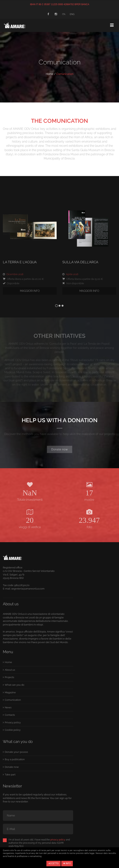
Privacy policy (13, 722)
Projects (9, 677)
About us (10, 670)
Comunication (13, 700)
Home (50, 74)
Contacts (10, 715)
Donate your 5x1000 (16, 752)
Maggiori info (30, 291)
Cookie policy (13, 730)
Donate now (60, 449)
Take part (10, 775)
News (8, 707)
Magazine (10, 692)
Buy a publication (15, 759)
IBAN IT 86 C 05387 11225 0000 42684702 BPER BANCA (60, 4)
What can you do (15, 685)
